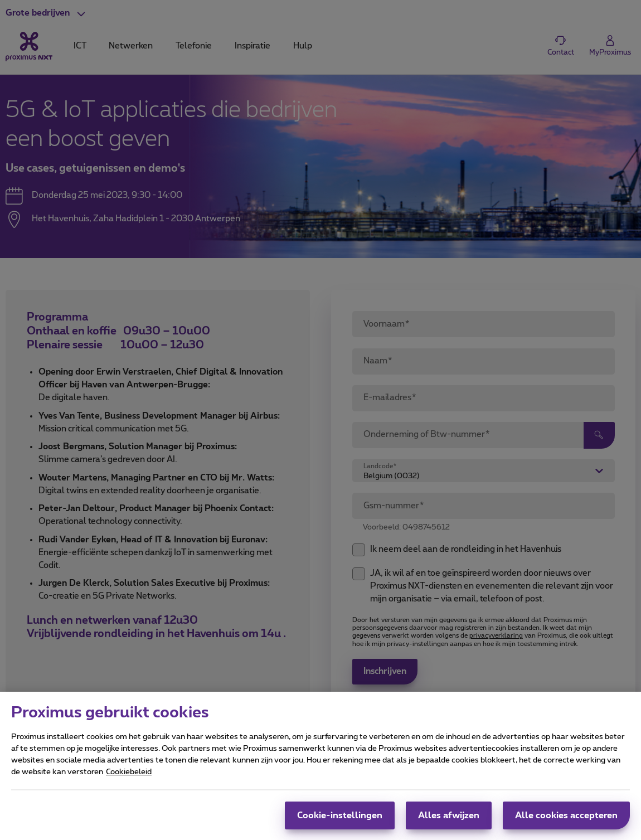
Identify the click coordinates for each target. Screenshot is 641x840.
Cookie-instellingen (340, 823)
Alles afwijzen (449, 823)
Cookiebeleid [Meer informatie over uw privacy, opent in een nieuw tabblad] (129, 780)
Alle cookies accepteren (566, 823)
